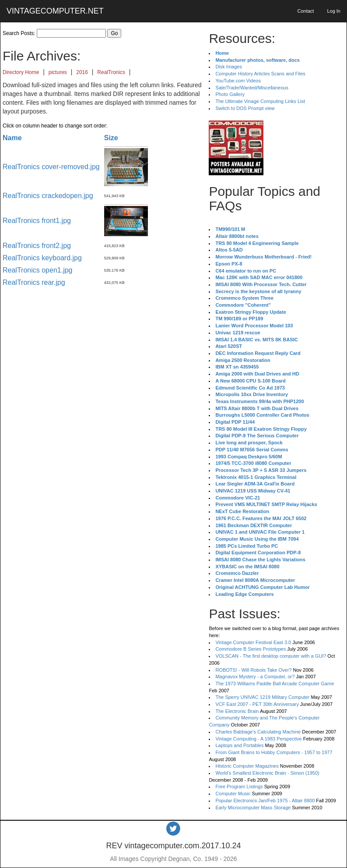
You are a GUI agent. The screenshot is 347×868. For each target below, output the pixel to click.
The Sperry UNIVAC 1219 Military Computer (262, 697)
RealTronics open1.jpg (38, 270)
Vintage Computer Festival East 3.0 (253, 642)
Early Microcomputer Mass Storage (253, 808)
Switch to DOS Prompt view (245, 108)
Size (111, 138)
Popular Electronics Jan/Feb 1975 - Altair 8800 (265, 801)
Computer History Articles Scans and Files (260, 74)
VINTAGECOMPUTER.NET (55, 11)
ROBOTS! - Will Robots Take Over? (253, 670)
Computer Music (233, 794)
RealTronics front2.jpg (37, 246)
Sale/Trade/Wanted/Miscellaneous (252, 88)
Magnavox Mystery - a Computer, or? (255, 677)
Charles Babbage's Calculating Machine (258, 732)
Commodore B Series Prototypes (251, 649)
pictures (58, 72)
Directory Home (21, 72)
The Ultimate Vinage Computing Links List (260, 101)
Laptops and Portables (239, 745)
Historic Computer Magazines (247, 766)
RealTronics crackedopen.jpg (48, 196)
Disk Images (229, 67)
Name (12, 138)
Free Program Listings (239, 787)
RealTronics (111, 72)
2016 (82, 72)
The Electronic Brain (237, 711)
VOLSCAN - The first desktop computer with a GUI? (271, 656)
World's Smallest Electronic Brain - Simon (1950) (267, 773)
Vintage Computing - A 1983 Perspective (258, 739)
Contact (305, 11)
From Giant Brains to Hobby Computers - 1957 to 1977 (274, 752)
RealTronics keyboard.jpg (42, 258)
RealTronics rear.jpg (34, 282)
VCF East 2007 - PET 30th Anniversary (257, 704)
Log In (334, 11)
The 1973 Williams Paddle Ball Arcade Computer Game (275, 684)
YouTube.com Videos (238, 81)
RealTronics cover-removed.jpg (51, 167)
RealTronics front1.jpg (37, 221)
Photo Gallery (230, 94)
